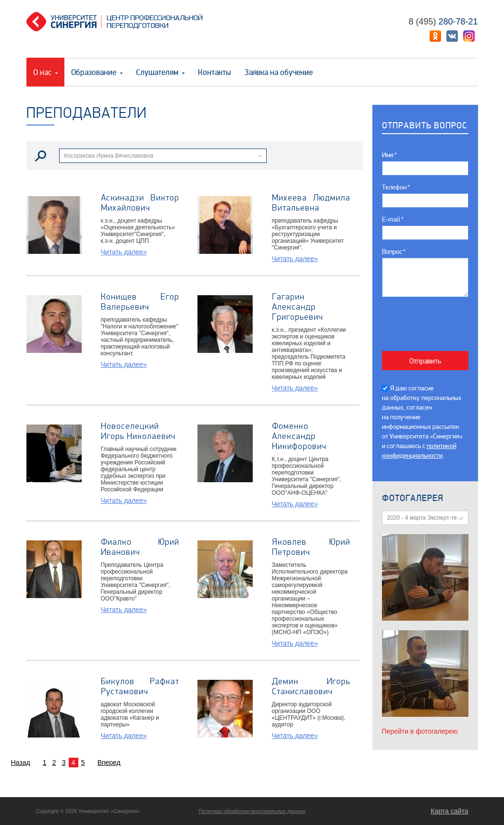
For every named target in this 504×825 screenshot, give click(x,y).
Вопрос (393, 252)
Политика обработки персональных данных (252, 811)
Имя (389, 155)
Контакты (215, 72)
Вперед (109, 762)
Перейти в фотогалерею (420, 731)
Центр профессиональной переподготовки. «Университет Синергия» (118, 22)
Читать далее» (124, 252)
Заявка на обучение (279, 72)
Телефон (395, 187)
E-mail (392, 219)
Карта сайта (450, 811)
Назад (21, 762)
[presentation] (430, 319)
